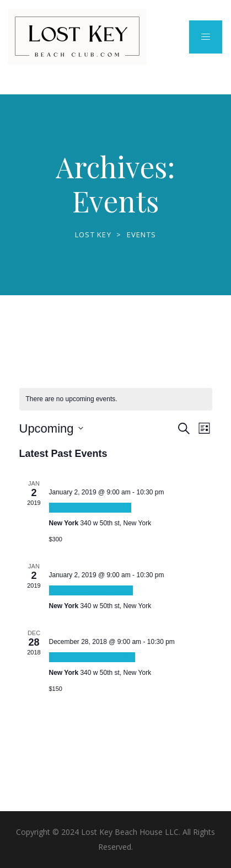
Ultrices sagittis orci (91, 590)
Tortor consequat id (90, 507)
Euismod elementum (92, 657)
